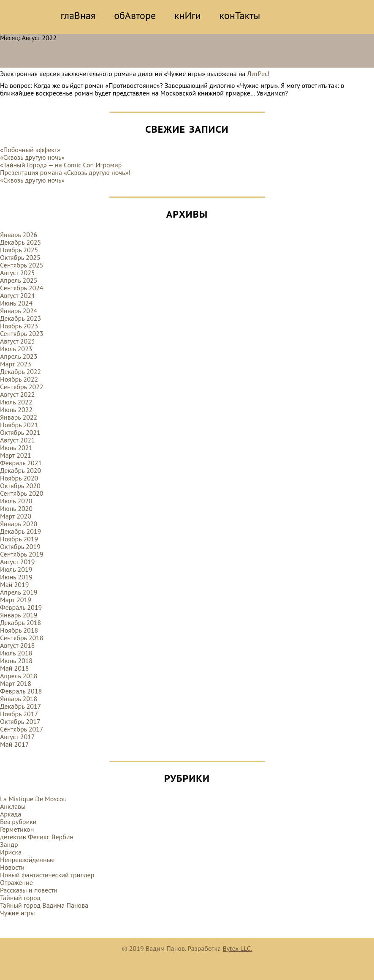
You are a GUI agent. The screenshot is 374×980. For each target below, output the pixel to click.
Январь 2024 (19, 311)
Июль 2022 (16, 402)
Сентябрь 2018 (22, 638)
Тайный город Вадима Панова (44, 905)
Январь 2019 (19, 615)
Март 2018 (16, 683)
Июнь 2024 (16, 303)
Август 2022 (18, 394)
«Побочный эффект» (30, 150)
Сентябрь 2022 (22, 387)
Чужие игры (18, 913)
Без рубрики (18, 822)
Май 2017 (14, 744)
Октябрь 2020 (20, 486)
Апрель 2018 (19, 676)
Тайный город (20, 898)
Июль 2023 (16, 349)
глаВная (78, 15)
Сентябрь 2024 (22, 288)
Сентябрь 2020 (22, 493)
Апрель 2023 (19, 356)
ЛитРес (258, 74)
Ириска (11, 852)
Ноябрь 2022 (19, 379)
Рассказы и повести (29, 890)
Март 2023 (16, 364)
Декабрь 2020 (20, 470)
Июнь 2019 (16, 577)
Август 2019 (18, 562)
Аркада (11, 814)
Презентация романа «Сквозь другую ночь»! (65, 172)
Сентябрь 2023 (22, 333)
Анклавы (13, 806)
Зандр (9, 844)
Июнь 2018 (16, 661)
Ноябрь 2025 (19, 250)
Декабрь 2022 (20, 371)
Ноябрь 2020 (19, 478)
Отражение (16, 882)
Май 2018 (14, 668)
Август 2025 (18, 273)
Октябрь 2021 (20, 432)
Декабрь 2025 (20, 242)
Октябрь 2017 (20, 721)
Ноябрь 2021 (19, 425)
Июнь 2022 (16, 409)
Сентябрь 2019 (22, 554)
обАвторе (135, 15)
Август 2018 (18, 645)
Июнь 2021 (16, 448)
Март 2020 (16, 516)
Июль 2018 (16, 653)
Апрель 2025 (19, 280)
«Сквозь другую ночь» (32, 157)
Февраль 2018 (21, 691)
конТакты (240, 15)
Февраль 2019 (21, 607)
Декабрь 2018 (20, 622)
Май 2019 (14, 584)
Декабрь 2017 (20, 706)
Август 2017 (18, 737)
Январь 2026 (19, 235)
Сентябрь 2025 (22, 265)
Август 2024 (18, 295)
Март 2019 (16, 600)
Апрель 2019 (19, 592)
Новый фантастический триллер (47, 875)
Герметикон (17, 829)
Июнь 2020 (16, 508)
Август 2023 (18, 341)
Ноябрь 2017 (19, 714)
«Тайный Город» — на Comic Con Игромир (61, 165)
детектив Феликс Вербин (37, 837)
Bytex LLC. (237, 948)
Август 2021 (18, 440)
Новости (12, 867)
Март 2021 (16, 455)
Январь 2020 (19, 524)
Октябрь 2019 (20, 546)
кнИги (188, 15)
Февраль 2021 (21, 463)
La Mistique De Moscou (33, 799)
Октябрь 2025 (20, 257)
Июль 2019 (16, 569)
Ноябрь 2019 (19, 539)
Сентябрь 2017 (22, 729)
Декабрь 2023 (20, 318)
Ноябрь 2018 (19, 630)
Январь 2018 (19, 699)
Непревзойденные (27, 860)
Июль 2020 (16, 501)
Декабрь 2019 (20, 531)
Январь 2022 (19, 417)
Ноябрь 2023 (19, 326)
